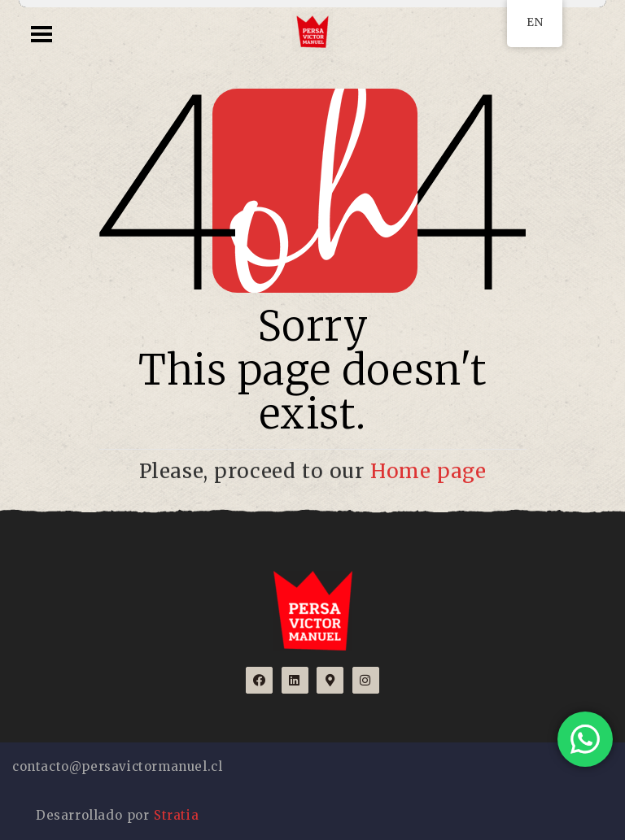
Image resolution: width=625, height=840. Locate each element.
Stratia (176, 815)
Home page (428, 471)
